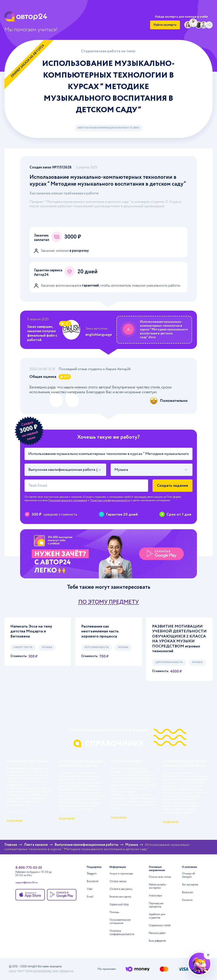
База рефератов (157, 941)
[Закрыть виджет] (208, 955)
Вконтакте (92, 881)
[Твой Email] (86, 486)
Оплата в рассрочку (121, 889)
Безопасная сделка (120, 897)
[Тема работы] (109, 454)
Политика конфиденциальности (122, 933)
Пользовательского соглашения (68, 500)
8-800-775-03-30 (29, 868)
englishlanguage (99, 335)
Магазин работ (157, 933)
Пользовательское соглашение (120, 922)
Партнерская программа (156, 905)
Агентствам (155, 896)
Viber (90, 889)
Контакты (187, 900)
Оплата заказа (118, 881)
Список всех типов (160, 877)
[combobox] (65, 470)
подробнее (15, 821)
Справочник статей (160, 925)
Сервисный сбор (119, 905)
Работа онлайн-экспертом (158, 886)
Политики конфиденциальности (110, 500)
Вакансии (187, 892)
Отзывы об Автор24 (188, 875)
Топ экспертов (190, 885)
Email (90, 897)
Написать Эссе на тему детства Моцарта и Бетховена (31, 632)
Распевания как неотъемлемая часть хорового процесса (100, 632)
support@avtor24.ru (27, 883)
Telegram (92, 874)
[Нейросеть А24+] (200, 963)
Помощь (114, 912)
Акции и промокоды (121, 874)
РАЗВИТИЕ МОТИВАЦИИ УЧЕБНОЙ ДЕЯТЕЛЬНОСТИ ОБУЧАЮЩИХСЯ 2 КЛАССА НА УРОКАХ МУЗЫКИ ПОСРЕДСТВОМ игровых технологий (179, 639)
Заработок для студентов (157, 916)
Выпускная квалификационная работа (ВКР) (109, 128)
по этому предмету (109, 602)
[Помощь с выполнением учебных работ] (109, 554)
